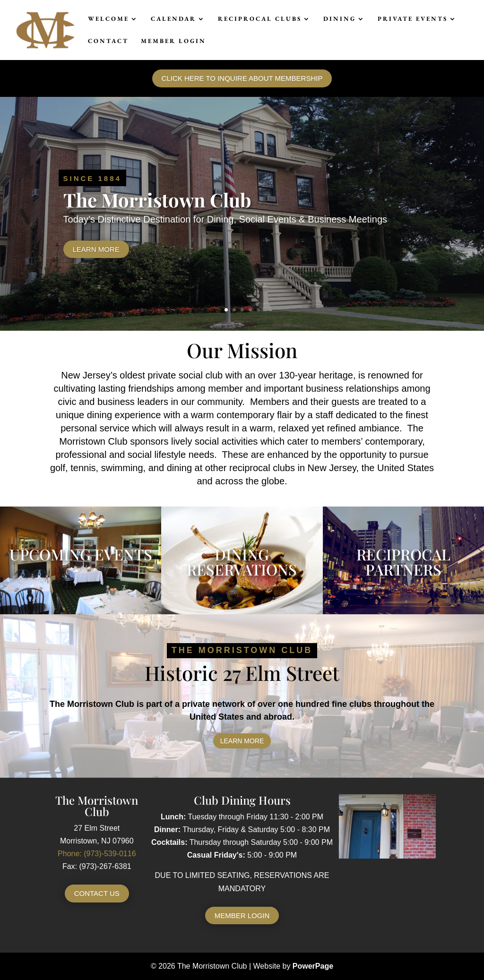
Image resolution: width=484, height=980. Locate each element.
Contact (108, 41)
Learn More (96, 249)
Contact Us (97, 893)
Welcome (108, 19)
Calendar (173, 19)
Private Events (413, 19)
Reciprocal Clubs (260, 19)
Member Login (173, 41)
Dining (340, 19)
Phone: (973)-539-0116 (97, 854)
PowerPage (313, 966)
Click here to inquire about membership (242, 78)
